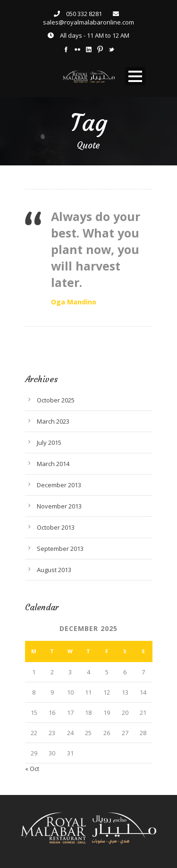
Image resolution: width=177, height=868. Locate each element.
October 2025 (56, 400)
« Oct (32, 769)
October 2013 (56, 527)
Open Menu (135, 76)
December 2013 (59, 485)
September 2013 (60, 549)
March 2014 (53, 464)
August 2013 (54, 570)
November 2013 (59, 506)
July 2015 (49, 442)
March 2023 (53, 421)
